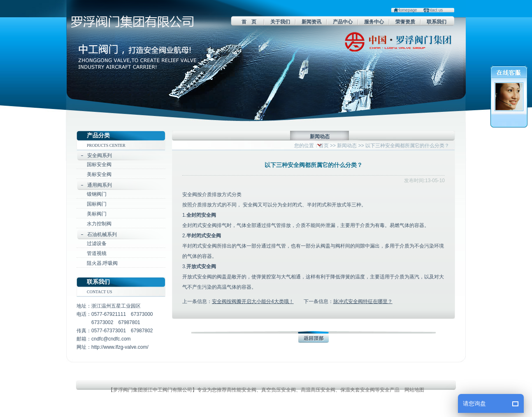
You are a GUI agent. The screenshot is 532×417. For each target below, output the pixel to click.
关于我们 (280, 22)
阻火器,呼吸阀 (102, 263)
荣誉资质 (405, 22)
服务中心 (374, 22)
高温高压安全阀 (318, 390)
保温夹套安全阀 (358, 390)
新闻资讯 (311, 22)
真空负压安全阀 (279, 390)
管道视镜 (97, 253)
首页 (324, 146)
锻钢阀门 (97, 194)
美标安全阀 (99, 174)
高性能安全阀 (242, 390)
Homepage (407, 10)
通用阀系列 (100, 185)
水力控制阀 (99, 224)
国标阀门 (97, 204)
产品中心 (343, 22)
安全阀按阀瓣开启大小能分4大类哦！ (253, 301)
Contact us (433, 10)
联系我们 (437, 22)
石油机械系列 (102, 234)
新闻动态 (347, 146)
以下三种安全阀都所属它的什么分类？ (407, 146)
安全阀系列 (100, 155)
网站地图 (414, 390)
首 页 (249, 22)
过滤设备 (97, 243)
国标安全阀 (99, 164)
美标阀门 (97, 214)
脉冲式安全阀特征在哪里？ (363, 301)
